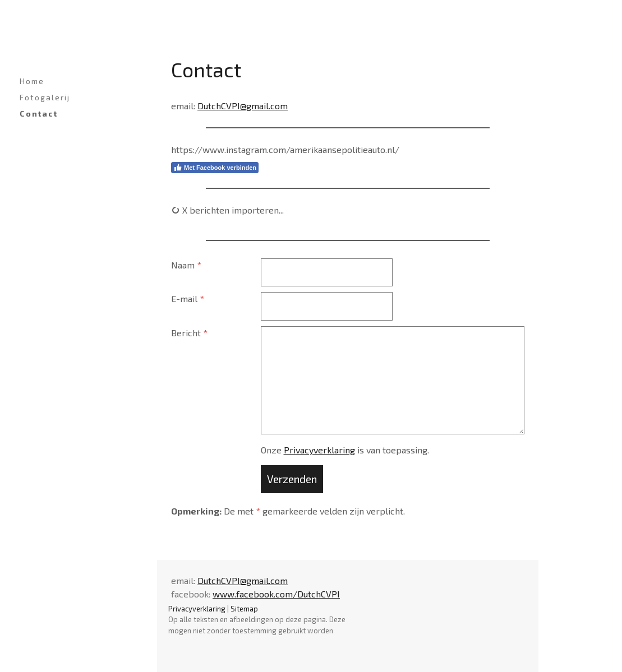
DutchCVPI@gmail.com (243, 106)
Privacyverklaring (319, 450)
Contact (39, 113)
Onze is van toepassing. (345, 450)
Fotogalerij (45, 97)
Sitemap (244, 609)
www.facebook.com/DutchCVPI (276, 594)
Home (32, 81)
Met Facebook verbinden (215, 168)
